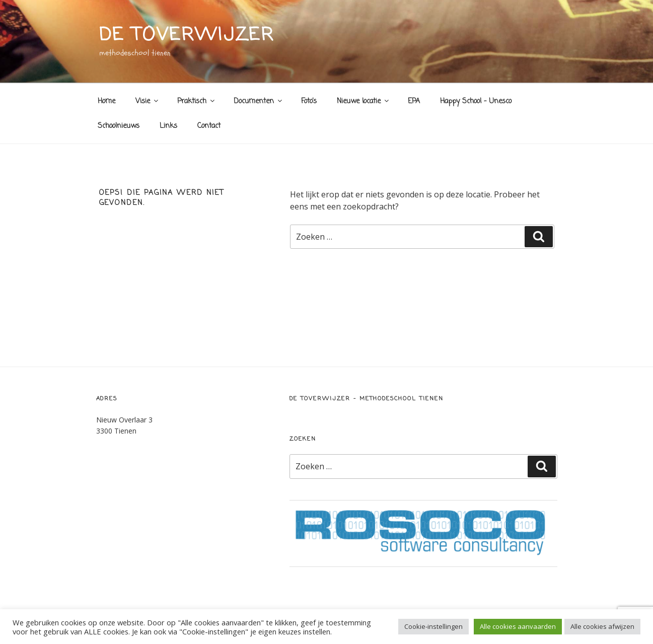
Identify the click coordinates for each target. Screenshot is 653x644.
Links (168, 126)
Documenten (259, 101)
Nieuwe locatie (364, 101)
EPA (414, 101)
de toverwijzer (187, 35)
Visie (148, 101)
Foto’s (309, 101)
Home (106, 101)
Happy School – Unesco (476, 101)
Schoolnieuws (119, 126)
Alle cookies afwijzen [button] (602, 626)
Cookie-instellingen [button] (433, 626)
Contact (209, 126)
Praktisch (197, 101)
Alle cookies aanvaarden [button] (518, 626)
